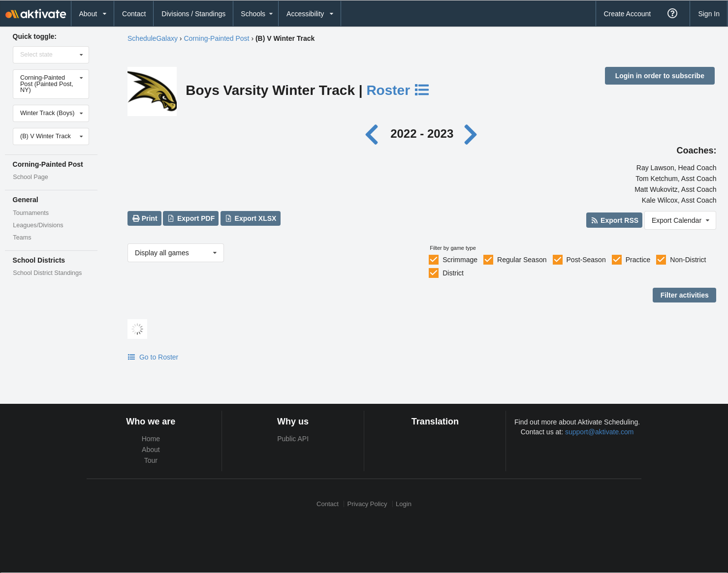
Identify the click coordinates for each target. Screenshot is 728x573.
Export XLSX (250, 218)
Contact (134, 14)
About (151, 450)
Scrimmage (460, 260)
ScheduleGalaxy (153, 38)
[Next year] (472, 134)
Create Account (627, 14)
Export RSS (615, 220)
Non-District (688, 260)
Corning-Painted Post (216, 38)
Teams (22, 238)
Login (404, 504)
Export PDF (191, 218)
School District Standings (47, 273)
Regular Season (522, 260)
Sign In (709, 14)
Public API (293, 439)
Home (151, 439)
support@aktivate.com (600, 432)
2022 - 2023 (422, 134)
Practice (638, 260)
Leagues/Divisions (38, 225)
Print (144, 218)
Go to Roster (153, 357)
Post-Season (586, 260)
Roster (398, 90)
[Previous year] (374, 134)
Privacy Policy (367, 504)
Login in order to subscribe (660, 76)
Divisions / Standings (193, 14)
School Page (30, 177)
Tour (151, 460)
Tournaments (31, 213)
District (453, 273)
